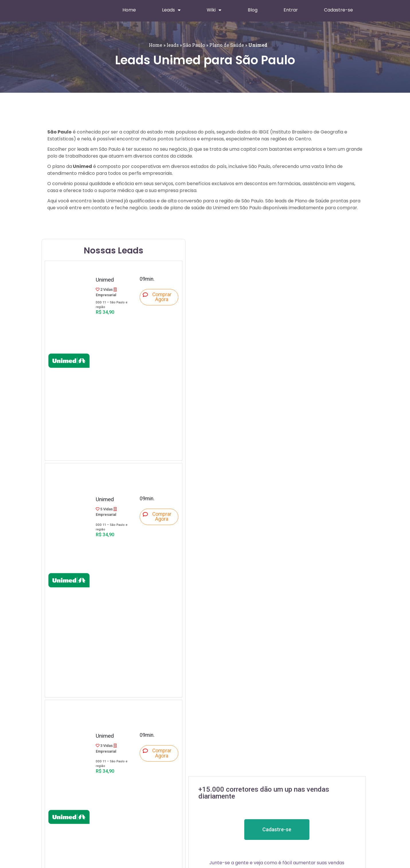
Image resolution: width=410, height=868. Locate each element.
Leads (171, 10)
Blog (253, 10)
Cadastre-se (338, 10)
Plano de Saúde (227, 45)
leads (173, 45)
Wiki (214, 10)
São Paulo (194, 45)
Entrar (291, 10)
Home (129, 10)
